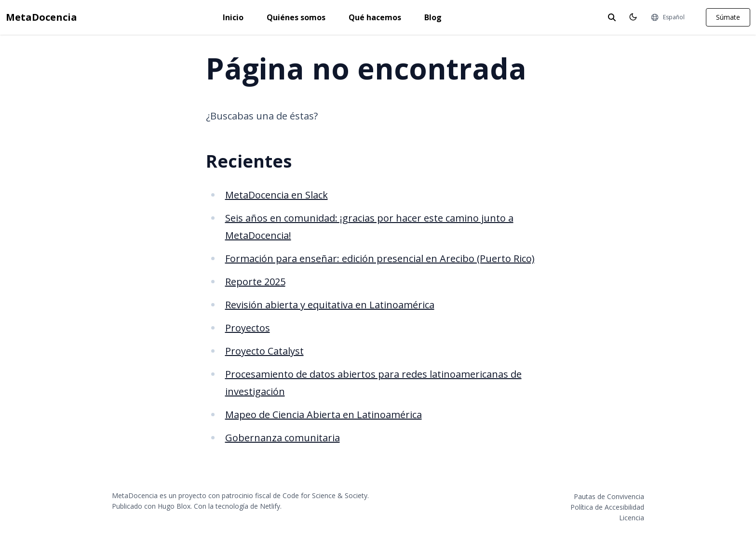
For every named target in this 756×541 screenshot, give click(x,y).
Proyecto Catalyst (264, 351)
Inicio (233, 17)
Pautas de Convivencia (609, 496)
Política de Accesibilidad (607, 507)
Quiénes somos (296, 17)
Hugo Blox (174, 506)
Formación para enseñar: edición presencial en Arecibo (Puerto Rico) (380, 258)
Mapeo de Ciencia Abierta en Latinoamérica (324, 415)
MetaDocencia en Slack (277, 195)
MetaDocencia (41, 17)
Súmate (728, 17)
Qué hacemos (375, 17)
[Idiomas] (668, 17)
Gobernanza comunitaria (283, 438)
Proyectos (248, 328)
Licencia (632, 518)
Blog (433, 17)
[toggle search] (612, 17)
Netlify (270, 506)
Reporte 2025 (255, 282)
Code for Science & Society (325, 495)
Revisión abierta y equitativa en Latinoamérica (330, 305)
